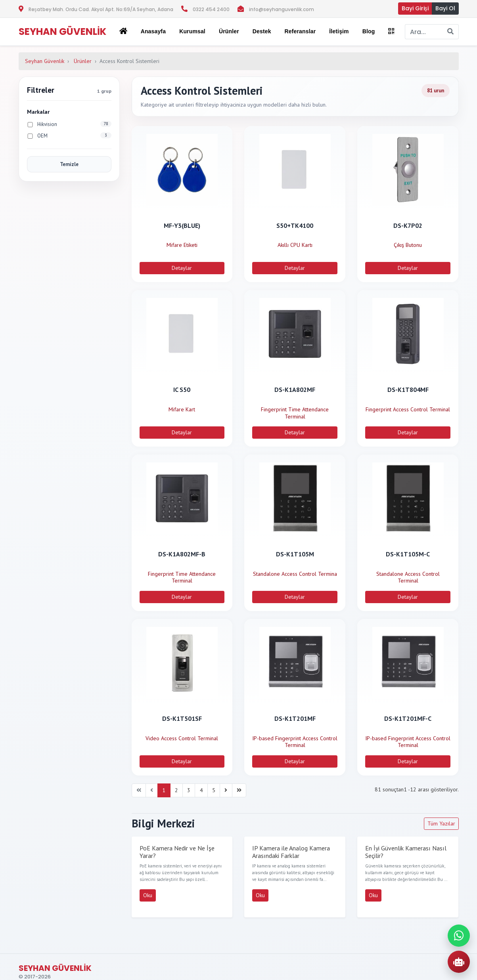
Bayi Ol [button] (445, 8)
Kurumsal (192, 31)
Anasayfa (153, 31)
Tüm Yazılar (441, 823)
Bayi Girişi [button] (415, 8)
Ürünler (83, 61)
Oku (148, 895)
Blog (369, 31)
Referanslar (300, 31)
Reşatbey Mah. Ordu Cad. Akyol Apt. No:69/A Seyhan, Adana (101, 9)
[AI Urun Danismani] (459, 962)
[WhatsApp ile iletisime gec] (459, 936)
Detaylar (182, 268)
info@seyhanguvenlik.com (282, 9)
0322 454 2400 (211, 9)
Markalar (38, 112)
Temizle (69, 164)
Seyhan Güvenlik (45, 61)
